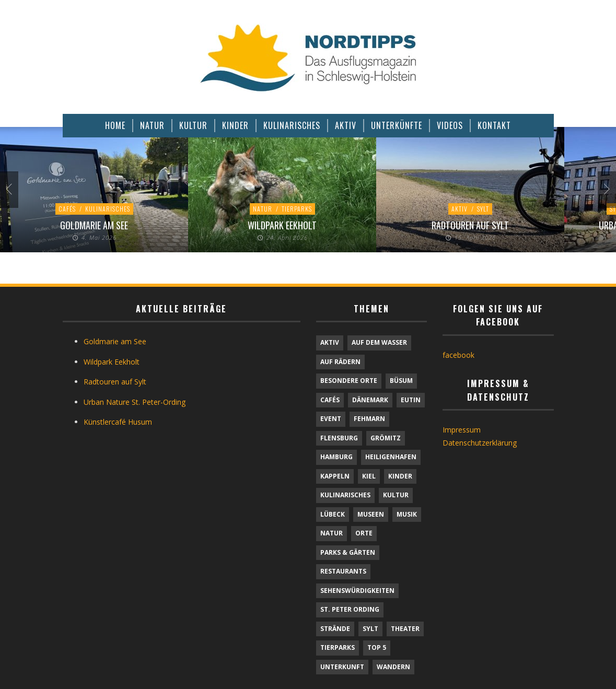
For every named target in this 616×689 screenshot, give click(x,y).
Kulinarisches (108, 209)
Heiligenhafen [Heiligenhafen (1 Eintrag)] (391, 457)
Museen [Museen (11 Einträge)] (371, 514)
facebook (458, 355)
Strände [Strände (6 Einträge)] (335, 629)
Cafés (67, 209)
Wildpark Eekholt (282, 225)
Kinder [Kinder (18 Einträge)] (400, 476)
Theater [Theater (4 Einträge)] (405, 629)
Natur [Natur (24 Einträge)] (332, 533)
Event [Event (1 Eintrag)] (331, 419)
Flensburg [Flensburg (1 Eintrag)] (339, 438)
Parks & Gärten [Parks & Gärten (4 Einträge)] (348, 552)
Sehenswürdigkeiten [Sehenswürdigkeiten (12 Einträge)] (357, 591)
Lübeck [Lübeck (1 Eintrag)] (333, 514)
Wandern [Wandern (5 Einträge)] (393, 667)
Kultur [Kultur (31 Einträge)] (396, 495)
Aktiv (460, 209)
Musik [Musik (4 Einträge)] (407, 514)
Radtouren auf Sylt (470, 225)
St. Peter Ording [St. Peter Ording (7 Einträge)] (350, 609)
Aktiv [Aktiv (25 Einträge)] (330, 342)
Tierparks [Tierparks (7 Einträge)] (338, 647)
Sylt (483, 209)
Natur (263, 209)
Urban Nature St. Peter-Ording (135, 402)
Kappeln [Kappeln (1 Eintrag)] (335, 476)
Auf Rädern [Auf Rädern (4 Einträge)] (340, 362)
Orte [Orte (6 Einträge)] (364, 533)
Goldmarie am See (94, 225)
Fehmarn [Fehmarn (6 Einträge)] (369, 419)
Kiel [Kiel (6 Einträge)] (369, 476)
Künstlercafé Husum (118, 422)
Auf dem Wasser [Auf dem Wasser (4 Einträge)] (379, 342)
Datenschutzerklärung (480, 443)
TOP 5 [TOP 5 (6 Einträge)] (377, 647)
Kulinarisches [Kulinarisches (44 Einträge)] (345, 495)
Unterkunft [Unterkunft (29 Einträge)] (342, 667)
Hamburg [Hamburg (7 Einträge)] (336, 457)
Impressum (462, 430)
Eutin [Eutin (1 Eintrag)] (411, 400)
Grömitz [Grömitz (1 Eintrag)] (386, 438)
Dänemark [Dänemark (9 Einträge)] (370, 400)
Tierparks (297, 209)
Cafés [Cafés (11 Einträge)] (330, 400)
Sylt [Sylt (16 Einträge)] (370, 629)
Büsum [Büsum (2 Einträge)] (401, 381)
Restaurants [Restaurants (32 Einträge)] (343, 571)
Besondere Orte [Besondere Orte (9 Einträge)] (349, 381)
